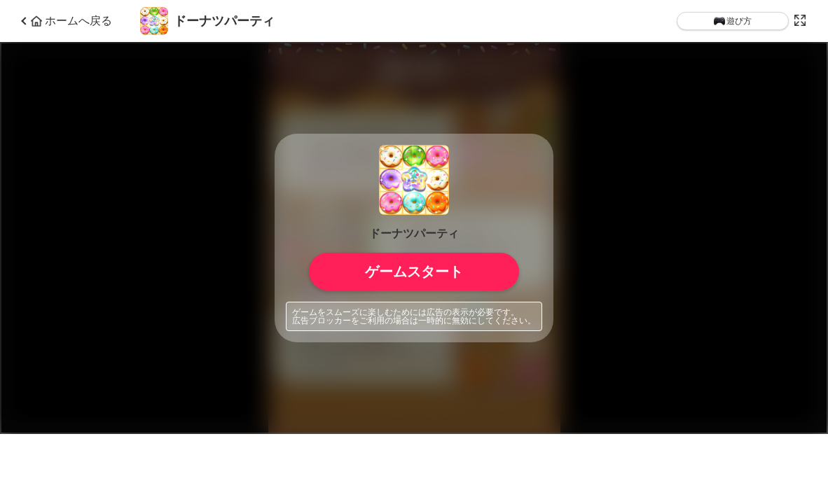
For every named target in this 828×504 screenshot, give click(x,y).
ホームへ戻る (71, 21)
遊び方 (733, 21)
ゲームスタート (414, 272)
